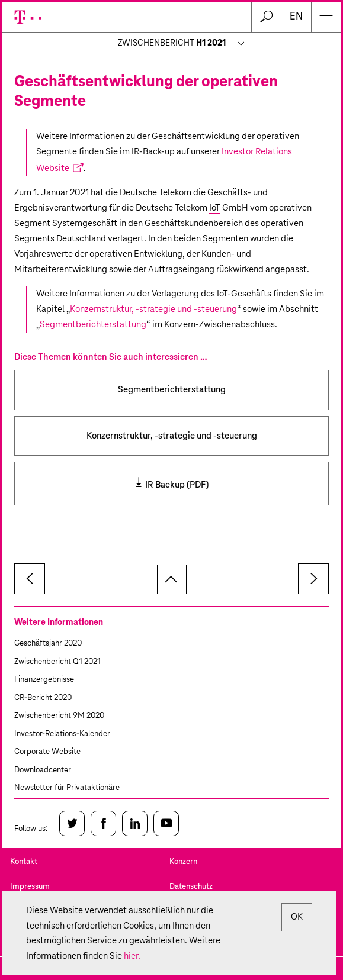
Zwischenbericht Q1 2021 (57, 662)
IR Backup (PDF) (177, 485)
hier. (132, 956)
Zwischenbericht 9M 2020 (59, 716)
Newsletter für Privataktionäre (67, 788)
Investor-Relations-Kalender (62, 734)
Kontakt (24, 862)
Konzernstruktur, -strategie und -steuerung (153, 309)
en (296, 17)
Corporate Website (47, 752)
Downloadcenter (43, 770)
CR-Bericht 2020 (43, 698)
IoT (215, 208)
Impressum (30, 887)
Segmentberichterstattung (93, 325)
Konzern (183, 862)
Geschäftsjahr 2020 (48, 644)
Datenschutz (191, 887)
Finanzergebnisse (44, 680)
